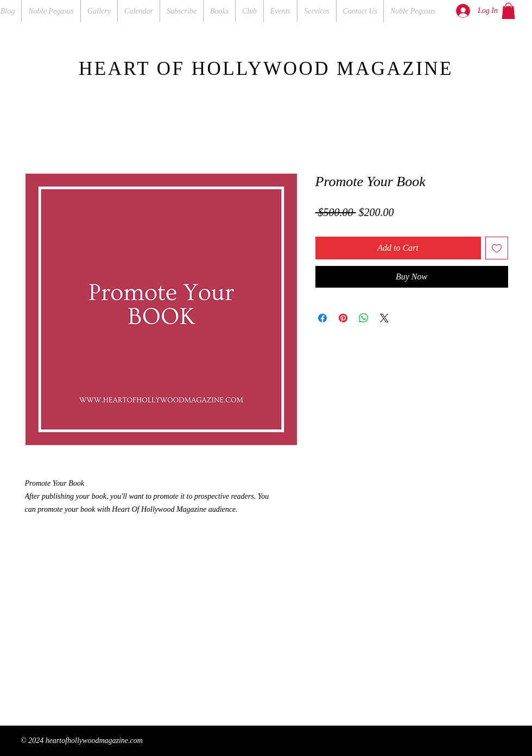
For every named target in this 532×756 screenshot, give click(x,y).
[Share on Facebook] (322, 318)
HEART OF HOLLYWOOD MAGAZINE (266, 69)
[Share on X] (384, 318)
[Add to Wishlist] (497, 248)
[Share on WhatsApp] (364, 318)
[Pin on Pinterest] (343, 318)
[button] (508, 11)
